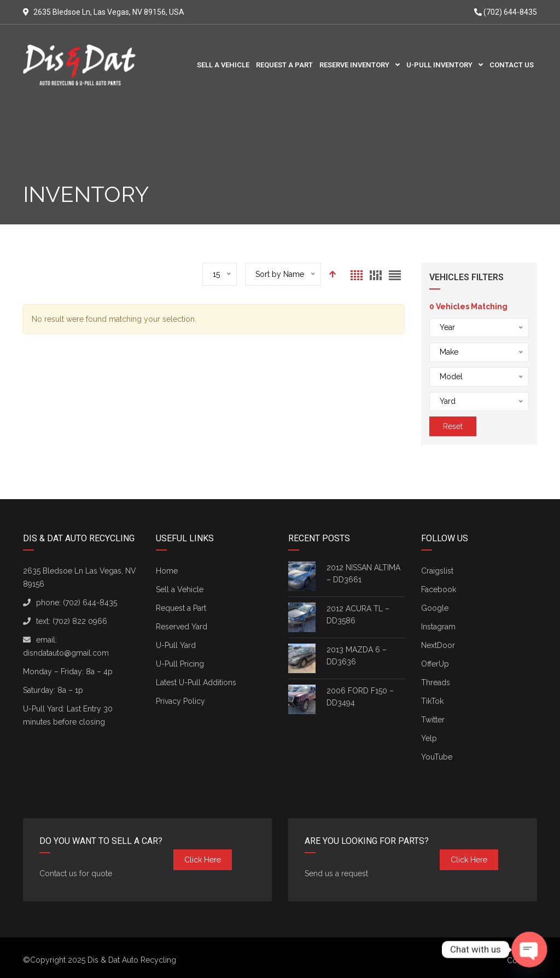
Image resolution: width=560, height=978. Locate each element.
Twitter (433, 720)
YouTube (437, 757)
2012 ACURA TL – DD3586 (358, 615)
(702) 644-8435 (506, 12)
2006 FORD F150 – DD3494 (360, 697)
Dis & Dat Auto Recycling (132, 960)
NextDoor (438, 645)
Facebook (439, 589)
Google (435, 608)
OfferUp (435, 664)
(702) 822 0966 (80, 621)
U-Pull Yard (176, 645)
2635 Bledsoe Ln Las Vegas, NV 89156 (80, 577)
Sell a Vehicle (180, 589)
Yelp (429, 738)
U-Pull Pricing (180, 664)
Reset (453, 426)
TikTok (432, 701)
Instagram (438, 627)
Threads (436, 682)
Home (167, 571)
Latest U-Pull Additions (196, 682)
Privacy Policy (180, 701)
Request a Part (181, 608)
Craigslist (437, 571)
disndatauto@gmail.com (66, 653)
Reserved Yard (182, 627)
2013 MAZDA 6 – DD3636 (357, 656)
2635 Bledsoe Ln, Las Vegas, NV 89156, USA (109, 12)
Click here (203, 860)
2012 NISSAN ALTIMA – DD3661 (363, 574)
